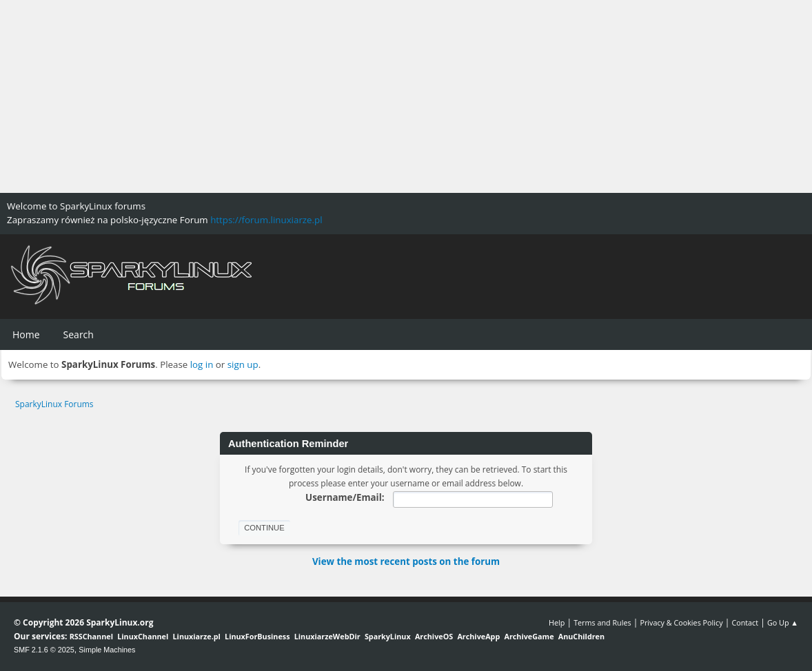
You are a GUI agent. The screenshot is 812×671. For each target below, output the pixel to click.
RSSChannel (91, 636)
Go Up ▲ (783, 622)
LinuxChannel (143, 636)
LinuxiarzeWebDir (327, 636)
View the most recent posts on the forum (406, 561)
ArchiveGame (529, 636)
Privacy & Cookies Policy (681, 622)
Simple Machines (107, 650)
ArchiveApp (478, 636)
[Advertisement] (406, 96)
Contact (745, 622)
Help (557, 622)
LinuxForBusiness (257, 636)
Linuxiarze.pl (197, 636)
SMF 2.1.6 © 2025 (44, 650)
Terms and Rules (602, 622)
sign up (243, 364)
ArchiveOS (434, 636)
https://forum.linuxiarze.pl (266, 220)
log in (202, 364)
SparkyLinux (388, 636)
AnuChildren (581, 636)
